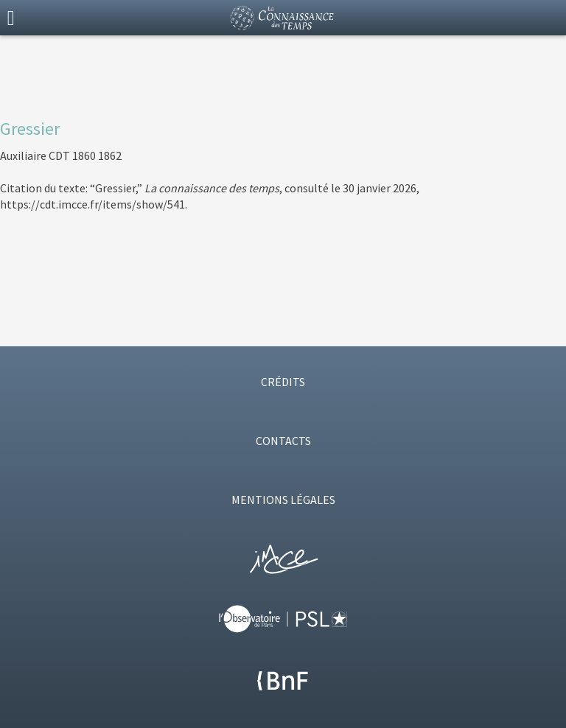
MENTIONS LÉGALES (283, 500)
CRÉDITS (283, 382)
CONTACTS (283, 441)
